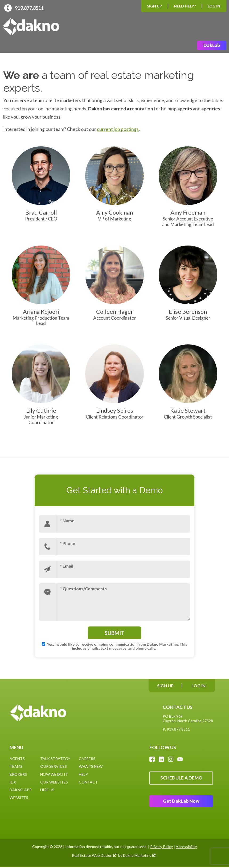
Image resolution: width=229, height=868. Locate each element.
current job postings (118, 129)
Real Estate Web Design (94, 856)
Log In (214, 6)
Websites (19, 798)
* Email (67, 566)
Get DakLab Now (181, 802)
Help (83, 774)
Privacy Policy (161, 847)
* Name (67, 521)
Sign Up (154, 6)
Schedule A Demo (181, 778)
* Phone (68, 543)
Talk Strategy (55, 759)
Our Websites (54, 782)
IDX (13, 782)
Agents (17, 759)
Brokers (18, 774)
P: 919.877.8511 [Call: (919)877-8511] (176, 730)
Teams (16, 767)
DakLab (212, 45)
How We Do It (54, 774)
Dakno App (21, 790)
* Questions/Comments (83, 588)
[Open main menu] (220, 27)
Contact (88, 782)
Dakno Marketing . (140, 856)
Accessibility (186, 847)
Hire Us (47, 790)
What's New (91, 767)
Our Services (54, 767)
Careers (87, 759)
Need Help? (185, 6)
